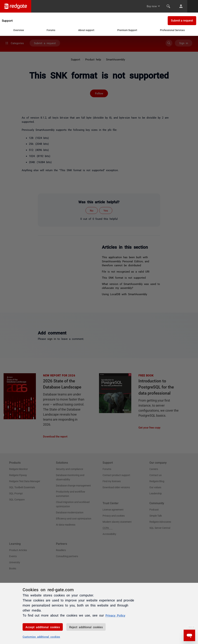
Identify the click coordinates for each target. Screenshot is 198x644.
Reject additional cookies (86, 627)
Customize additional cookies (41, 637)
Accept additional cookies (43, 627)
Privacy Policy (116, 615)
